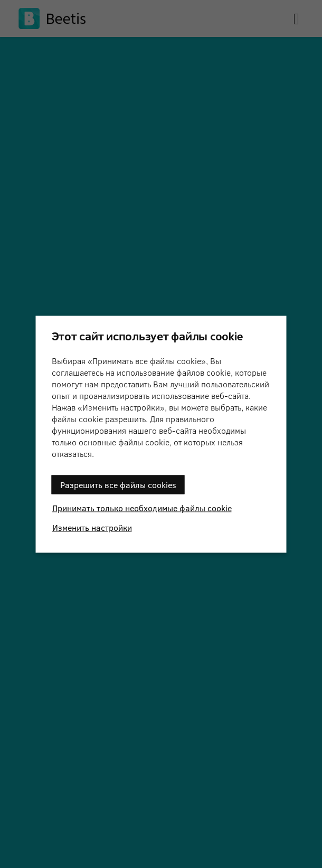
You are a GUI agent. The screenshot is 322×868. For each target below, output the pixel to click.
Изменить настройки (92, 527)
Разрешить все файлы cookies (118, 484)
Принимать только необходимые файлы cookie (142, 507)
